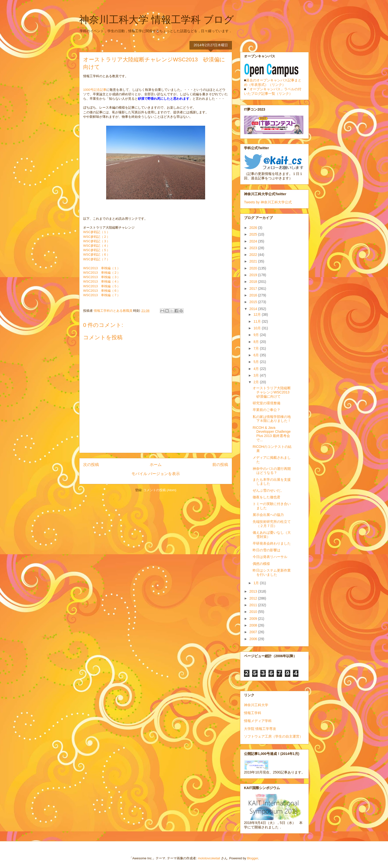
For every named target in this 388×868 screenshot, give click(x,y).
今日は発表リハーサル (270, 557)
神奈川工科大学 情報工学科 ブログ (157, 20)
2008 (254, 625)
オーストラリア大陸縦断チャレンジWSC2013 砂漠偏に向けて (273, 392)
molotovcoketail (209, 858)
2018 (254, 282)
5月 (257, 362)
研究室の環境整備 (267, 403)
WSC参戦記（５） (97, 250)
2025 (254, 234)
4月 (257, 369)
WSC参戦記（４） (97, 246)
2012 (254, 598)
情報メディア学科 (258, 721)
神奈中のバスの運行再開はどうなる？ (272, 471)
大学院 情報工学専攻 (260, 729)
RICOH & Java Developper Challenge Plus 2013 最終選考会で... (272, 434)
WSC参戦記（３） (97, 241)
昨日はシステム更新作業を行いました (272, 572)
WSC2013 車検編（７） (102, 295)
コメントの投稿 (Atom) (160, 490)
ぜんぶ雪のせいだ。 (268, 490)
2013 (254, 591)
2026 (254, 228)
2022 (254, 255)
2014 (254, 309)
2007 (254, 632)
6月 (257, 355)
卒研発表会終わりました (272, 543)
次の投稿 (91, 465)
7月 (257, 348)
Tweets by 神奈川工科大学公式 (268, 202)
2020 (254, 268)
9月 (257, 335)
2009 (254, 619)
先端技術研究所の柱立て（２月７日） (272, 524)
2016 (254, 295)
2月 (257, 382)
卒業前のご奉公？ (267, 410)
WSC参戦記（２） (97, 237)
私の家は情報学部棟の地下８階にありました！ (272, 419)
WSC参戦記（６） (97, 254)
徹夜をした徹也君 (267, 497)
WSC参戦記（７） (97, 259)
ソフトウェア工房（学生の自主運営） (273, 736)
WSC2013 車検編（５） (102, 286)
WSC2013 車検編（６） (102, 291)
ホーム (156, 465)
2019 (254, 275)
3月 (257, 375)
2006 (254, 639)
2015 (254, 302)
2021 (254, 261)
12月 (257, 314)
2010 (254, 612)
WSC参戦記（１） (97, 232)
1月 (257, 583)
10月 (257, 328)
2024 (254, 241)
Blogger (252, 858)
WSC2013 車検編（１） (102, 268)
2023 (254, 248)
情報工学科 (253, 713)
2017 (254, 289)
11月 (257, 321)
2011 (254, 605)
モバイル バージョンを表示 (156, 474)
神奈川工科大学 (256, 705)
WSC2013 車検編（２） (102, 273)
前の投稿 (220, 465)
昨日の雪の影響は (267, 550)
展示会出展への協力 (268, 515)
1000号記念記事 (95, 90)
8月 (257, 342)
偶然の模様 (261, 564)
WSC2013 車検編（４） (102, 281)
